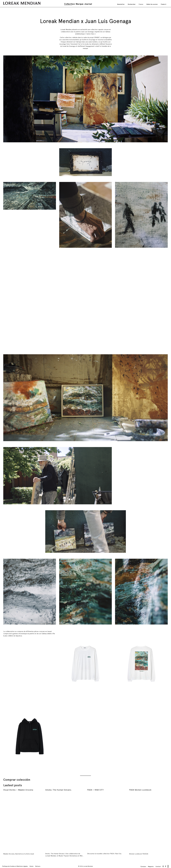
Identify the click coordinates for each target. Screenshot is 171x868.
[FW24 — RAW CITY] (106, 822)
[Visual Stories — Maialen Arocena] (23, 822)
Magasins (151, 866)
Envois (32, 866)
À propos (143, 866)
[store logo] (22, 3)
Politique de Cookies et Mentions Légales (15, 866)
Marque (80, 4)
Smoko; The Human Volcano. (58, 790)
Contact (158, 866)
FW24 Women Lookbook (140, 790)
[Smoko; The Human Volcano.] (65, 822)
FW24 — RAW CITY (95, 790)
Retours (38, 866)
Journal (88, 4)
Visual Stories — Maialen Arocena (18, 790)
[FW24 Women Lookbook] (148, 822)
